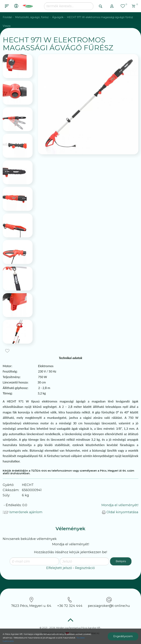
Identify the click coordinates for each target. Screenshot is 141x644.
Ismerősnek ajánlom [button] (23, 512)
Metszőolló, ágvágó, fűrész (32, 17)
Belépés (121, 561)
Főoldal (7, 17)
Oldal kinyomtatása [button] (120, 512)
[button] (112, 6)
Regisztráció (85, 568)
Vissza (7, 26)
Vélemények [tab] (70, 529)
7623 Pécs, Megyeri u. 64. (31, 602)
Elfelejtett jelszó (59, 568)
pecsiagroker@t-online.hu (109, 602)
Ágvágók (58, 17)
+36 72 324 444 (70, 602)
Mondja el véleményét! (120, 505)
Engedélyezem (123, 636)
